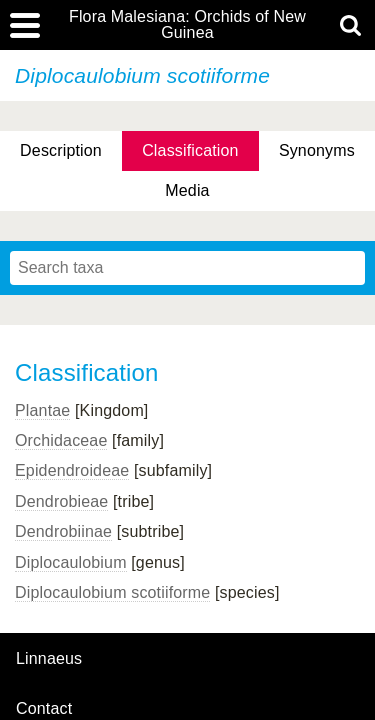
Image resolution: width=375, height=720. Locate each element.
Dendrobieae (61, 501)
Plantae (42, 410)
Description (61, 150)
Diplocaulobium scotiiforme (112, 592)
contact (44, 708)
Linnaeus (49, 659)
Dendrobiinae (63, 531)
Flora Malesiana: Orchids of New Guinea (187, 25)
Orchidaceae (61, 440)
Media (187, 190)
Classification (190, 150)
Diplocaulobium (71, 562)
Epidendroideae (72, 470)
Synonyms (317, 150)
